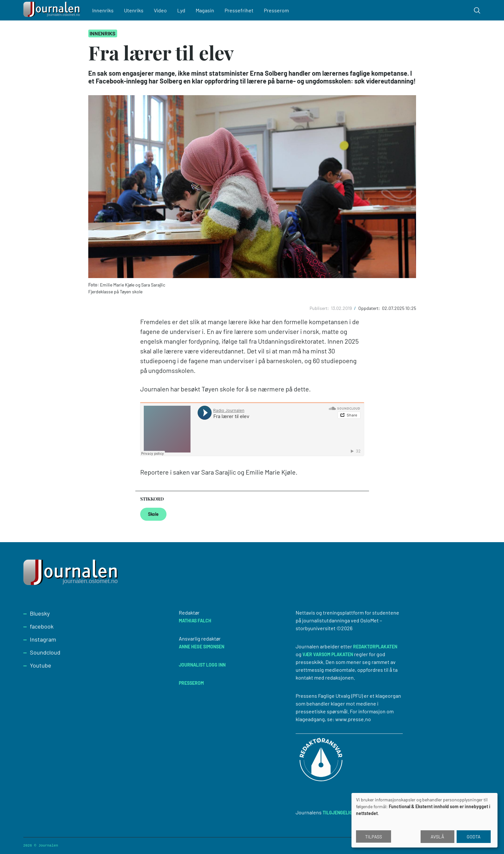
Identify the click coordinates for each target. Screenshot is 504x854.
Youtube (41, 665)
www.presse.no (353, 719)
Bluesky (40, 613)
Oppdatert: (370, 308)
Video (160, 10)
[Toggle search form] (477, 10)
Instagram (43, 639)
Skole (153, 514)
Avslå (437, 837)
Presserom (276, 10)
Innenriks (103, 10)
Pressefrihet (239, 10)
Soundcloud (45, 652)
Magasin (205, 10)
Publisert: (320, 308)
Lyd (181, 10)
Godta (474, 837)
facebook (42, 626)
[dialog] (424, 820)
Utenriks (134, 10)
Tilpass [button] (374, 837)
